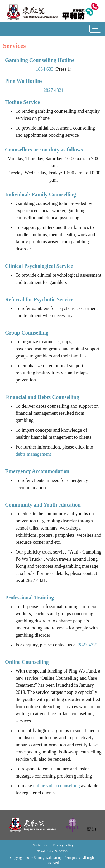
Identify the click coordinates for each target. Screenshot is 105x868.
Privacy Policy (63, 845)
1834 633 (45, 69)
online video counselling (57, 786)
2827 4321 (54, 90)
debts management (34, 454)
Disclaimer (39, 845)
